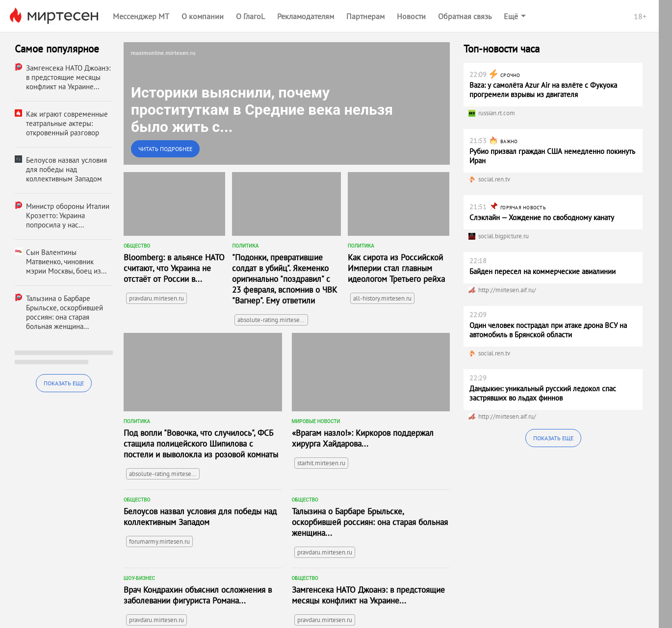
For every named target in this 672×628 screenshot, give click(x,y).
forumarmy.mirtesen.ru (159, 541)
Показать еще (64, 383)
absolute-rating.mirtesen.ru (273, 320)
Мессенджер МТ (141, 16)
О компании (203, 16)
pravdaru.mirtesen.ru (156, 298)
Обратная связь (465, 16)
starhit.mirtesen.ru (321, 463)
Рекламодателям (306, 16)
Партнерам (365, 16)
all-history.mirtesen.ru (382, 298)
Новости (411, 16)
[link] (287, 103)
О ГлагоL (250, 16)
